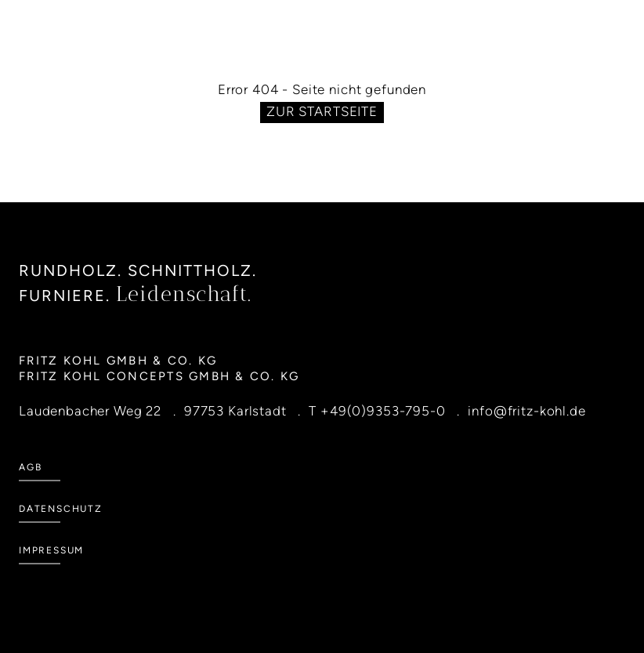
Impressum (51, 550)
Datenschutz (61, 509)
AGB (30, 467)
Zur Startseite (322, 111)
